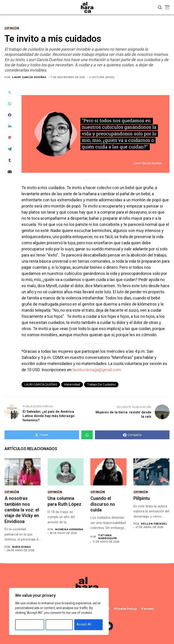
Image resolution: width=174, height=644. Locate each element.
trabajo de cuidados (101, 384)
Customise (25, 624)
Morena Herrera (69, 529)
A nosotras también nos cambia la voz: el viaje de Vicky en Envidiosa (22, 510)
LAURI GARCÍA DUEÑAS (29, 77)
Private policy (125, 609)
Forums (148, 609)
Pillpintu (142, 498)
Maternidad (72, 384)
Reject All (55, 624)
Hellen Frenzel (154, 524)
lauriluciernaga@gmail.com (97, 370)
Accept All (84, 624)
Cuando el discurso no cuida (103, 504)
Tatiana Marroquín (108, 537)
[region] (59, 612)
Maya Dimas (22, 547)
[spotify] (109, 626)
